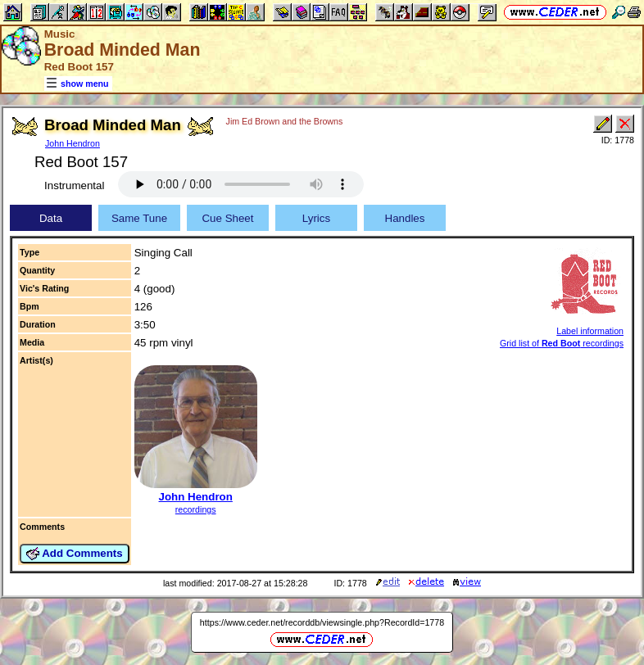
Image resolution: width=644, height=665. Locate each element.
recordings (196, 509)
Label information (590, 331)
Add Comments (75, 554)
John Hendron (73, 143)
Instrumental (74, 185)
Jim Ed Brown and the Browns (285, 121)
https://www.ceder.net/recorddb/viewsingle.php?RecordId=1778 (322, 622)
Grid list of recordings (562, 343)
